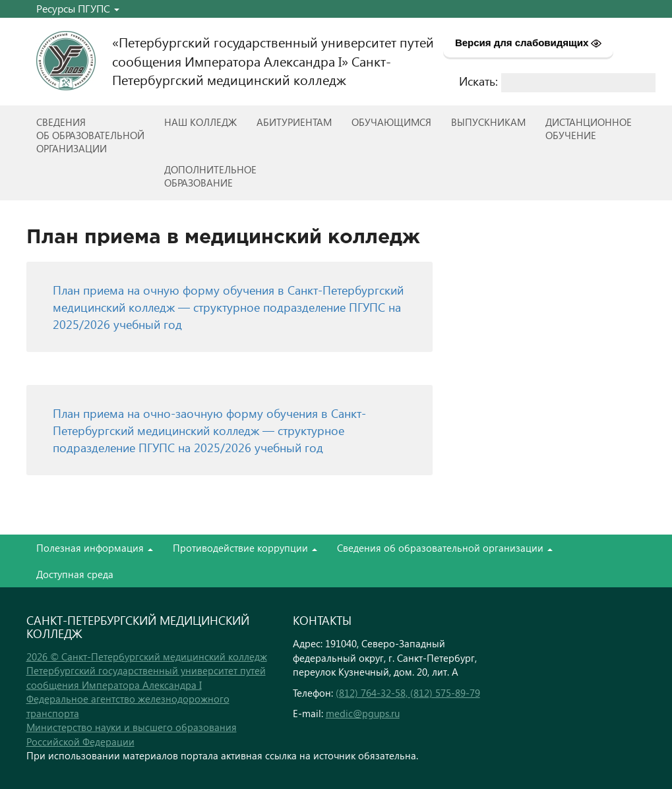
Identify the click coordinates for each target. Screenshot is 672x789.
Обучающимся (391, 122)
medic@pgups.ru (363, 713)
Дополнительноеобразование (210, 176)
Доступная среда (75, 574)
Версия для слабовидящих (529, 43)
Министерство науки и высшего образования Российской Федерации (132, 734)
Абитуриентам (294, 122)
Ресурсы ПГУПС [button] (78, 8)
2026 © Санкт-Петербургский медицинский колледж (147, 657)
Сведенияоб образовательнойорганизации (90, 135)
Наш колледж (200, 122)
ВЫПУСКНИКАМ (488, 122)
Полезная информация (95, 548)
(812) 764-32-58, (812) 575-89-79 (408, 693)
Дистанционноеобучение (589, 129)
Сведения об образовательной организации (445, 548)
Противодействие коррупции (245, 548)
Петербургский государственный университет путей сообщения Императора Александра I (146, 677)
